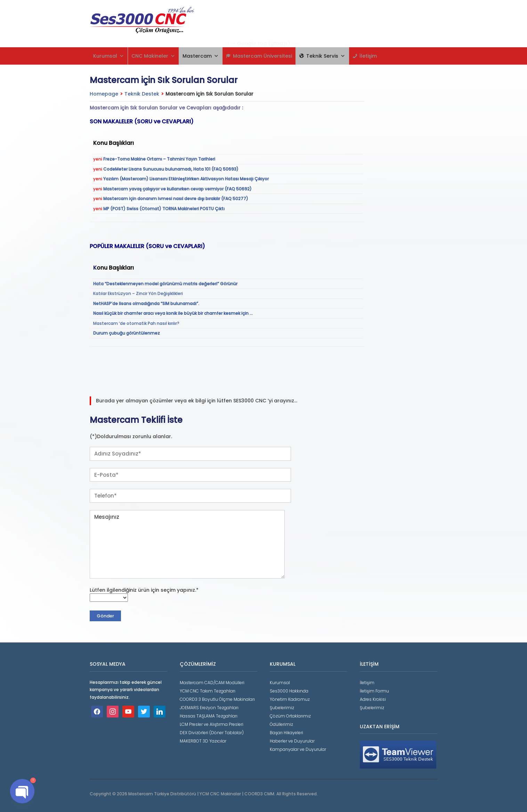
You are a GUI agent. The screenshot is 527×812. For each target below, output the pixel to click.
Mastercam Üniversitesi (262, 56)
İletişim (368, 56)
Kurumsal (109, 56)
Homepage (104, 94)
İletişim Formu (374, 691)
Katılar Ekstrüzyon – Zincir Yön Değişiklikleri (138, 293)
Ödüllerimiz (281, 724)
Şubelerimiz (282, 708)
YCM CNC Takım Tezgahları (208, 691)
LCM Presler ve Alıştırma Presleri (212, 724)
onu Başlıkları (115, 268)
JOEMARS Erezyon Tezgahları (209, 708)
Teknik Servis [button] (326, 56)
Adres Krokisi (373, 699)
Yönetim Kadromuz (290, 699)
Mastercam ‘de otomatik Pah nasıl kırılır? (136, 323)
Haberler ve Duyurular (292, 741)
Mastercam (201, 56)
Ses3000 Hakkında (289, 691)
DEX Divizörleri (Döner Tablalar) (212, 733)
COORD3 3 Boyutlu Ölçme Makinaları (217, 699)
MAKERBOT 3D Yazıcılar (203, 741)
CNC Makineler (153, 56)
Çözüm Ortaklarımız (290, 716)
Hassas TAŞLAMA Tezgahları (209, 716)
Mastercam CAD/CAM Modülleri (212, 683)
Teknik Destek (142, 94)
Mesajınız (187, 544)
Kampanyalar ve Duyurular (298, 749)
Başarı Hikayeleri (286, 733)
